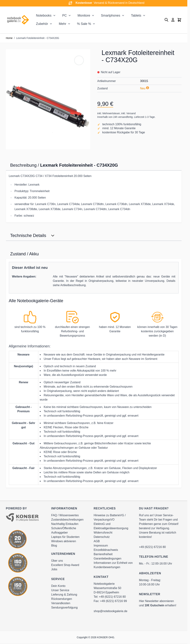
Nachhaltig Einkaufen (65, 524)
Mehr (63, 24)
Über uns (57, 561)
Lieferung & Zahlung (64, 595)
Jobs (54, 569)
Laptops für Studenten (65, 537)
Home (9, 38)
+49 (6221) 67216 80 (112, 597)
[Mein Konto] (173, 20)
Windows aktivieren (64, 541)
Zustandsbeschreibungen (67, 520)
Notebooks (44, 15)
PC (65, 15)
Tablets (136, 15)
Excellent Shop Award (65, 565)
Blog (54, 546)
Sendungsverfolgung (65, 608)
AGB (97, 541)
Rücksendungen (62, 599)
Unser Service (60, 590)
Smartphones (111, 15)
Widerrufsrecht (103, 533)
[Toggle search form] (166, 20)
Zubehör (42, 24)
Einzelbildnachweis (106, 550)
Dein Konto (58, 586)
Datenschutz (102, 537)
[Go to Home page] (18, 20)
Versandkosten (61, 603)
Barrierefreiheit (103, 554)
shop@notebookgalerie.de (111, 611)
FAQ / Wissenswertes (65, 515)
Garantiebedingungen (108, 558)
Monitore (84, 15)
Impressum (101, 546)
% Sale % (84, 24)
